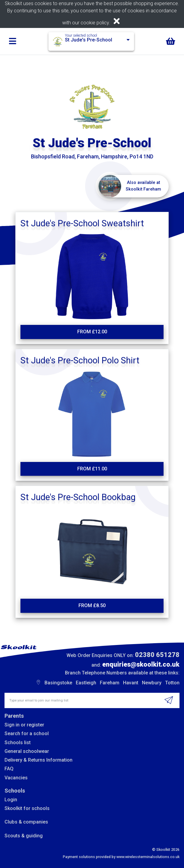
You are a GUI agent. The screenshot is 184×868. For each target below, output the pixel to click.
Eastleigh (86, 683)
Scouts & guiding (24, 836)
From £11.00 (92, 469)
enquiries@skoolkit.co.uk (141, 664)
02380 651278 (157, 655)
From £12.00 (92, 332)
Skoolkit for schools (27, 808)
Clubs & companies (26, 822)
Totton (172, 683)
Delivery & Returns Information (38, 760)
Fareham (110, 683)
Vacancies (16, 778)
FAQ (9, 769)
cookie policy (95, 23)
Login (11, 800)
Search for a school (27, 734)
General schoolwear (27, 751)
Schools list (18, 743)
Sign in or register (24, 725)
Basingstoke (58, 683)
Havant (131, 683)
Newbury (152, 683)
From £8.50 (92, 605)
